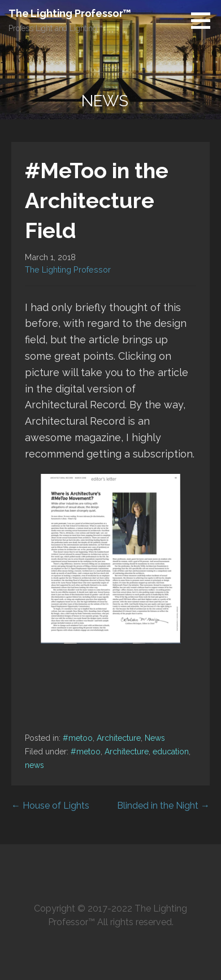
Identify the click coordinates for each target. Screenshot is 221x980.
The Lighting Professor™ (70, 13)
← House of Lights (50, 806)
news (34, 765)
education (171, 752)
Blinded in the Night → (163, 806)
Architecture (119, 738)
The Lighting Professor (68, 269)
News (155, 738)
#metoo (78, 738)
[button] (205, 20)
